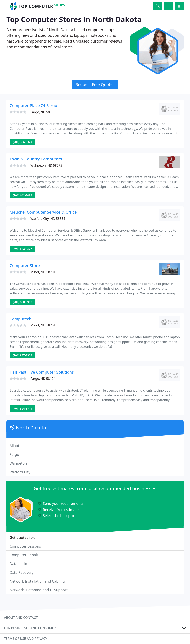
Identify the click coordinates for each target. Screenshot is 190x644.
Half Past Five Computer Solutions (42, 372)
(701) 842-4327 (23, 249)
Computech (20, 319)
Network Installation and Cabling (37, 581)
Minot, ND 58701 (43, 272)
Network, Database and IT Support (39, 590)
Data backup (20, 564)
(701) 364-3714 (23, 409)
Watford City (20, 472)
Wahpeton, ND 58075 (46, 165)
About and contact (21, 618)
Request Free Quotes (95, 84)
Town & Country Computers (36, 159)
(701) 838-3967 (23, 302)
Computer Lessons (25, 546)
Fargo (14, 454)
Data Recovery (22, 572)
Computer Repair (24, 555)
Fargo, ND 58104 (43, 379)
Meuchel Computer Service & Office (43, 212)
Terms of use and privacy (26, 639)
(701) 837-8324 (23, 355)
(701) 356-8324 (23, 142)
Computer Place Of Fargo (33, 106)
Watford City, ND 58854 (48, 219)
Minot (14, 446)
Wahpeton (18, 463)
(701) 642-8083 (23, 195)
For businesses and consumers (31, 628)
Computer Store (25, 265)
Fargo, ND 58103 (43, 112)
